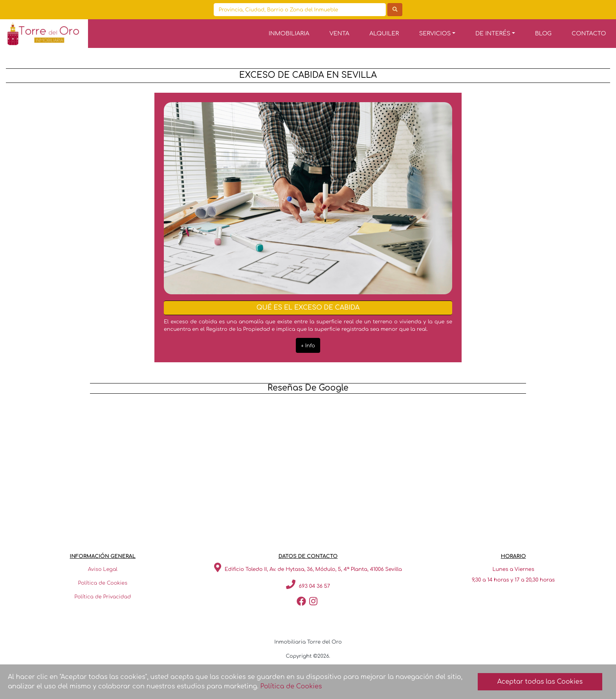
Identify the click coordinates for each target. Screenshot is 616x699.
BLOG (543, 33)
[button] (437, 34)
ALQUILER (384, 33)
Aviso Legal (103, 569)
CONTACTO (589, 33)
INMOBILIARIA (289, 33)
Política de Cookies (103, 583)
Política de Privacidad (103, 597)
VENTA (340, 33)
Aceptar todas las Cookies (540, 682)
